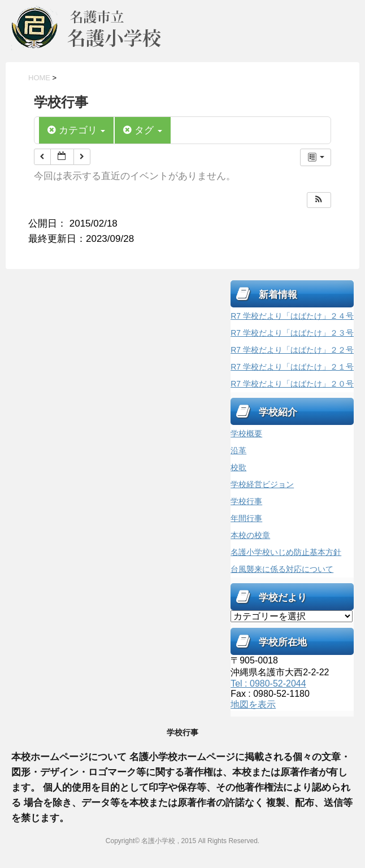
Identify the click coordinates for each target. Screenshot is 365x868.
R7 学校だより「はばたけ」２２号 (292, 350)
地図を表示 (253, 704)
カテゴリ (76, 130)
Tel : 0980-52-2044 (268, 683)
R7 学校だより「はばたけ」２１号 (292, 367)
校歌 (238, 467)
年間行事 (246, 518)
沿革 (238, 450)
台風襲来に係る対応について (282, 569)
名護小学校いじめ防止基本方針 (286, 552)
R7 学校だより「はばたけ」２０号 (292, 384)
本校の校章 (250, 535)
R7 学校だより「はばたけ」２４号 (292, 316)
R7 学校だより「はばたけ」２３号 (292, 333)
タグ (142, 130)
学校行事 (246, 501)
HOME (39, 78)
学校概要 (246, 433)
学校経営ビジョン (262, 484)
